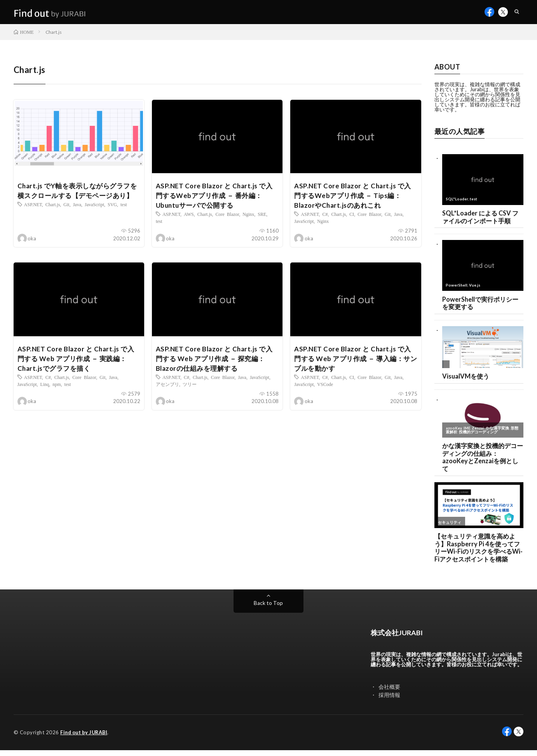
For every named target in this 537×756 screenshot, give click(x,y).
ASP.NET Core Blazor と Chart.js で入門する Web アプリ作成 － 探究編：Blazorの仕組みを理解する (217, 364)
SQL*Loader (457, 202)
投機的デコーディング (478, 436)
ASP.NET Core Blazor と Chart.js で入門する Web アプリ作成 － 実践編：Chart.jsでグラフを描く (78, 364)
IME (467, 433)
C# (325, 219)
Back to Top (268, 609)
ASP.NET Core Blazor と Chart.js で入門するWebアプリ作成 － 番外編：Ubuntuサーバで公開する (217, 200)
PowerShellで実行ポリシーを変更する (482, 307)
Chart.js (53, 219)
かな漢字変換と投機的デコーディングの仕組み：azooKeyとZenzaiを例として (482, 462)
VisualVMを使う (466, 381)
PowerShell (457, 288)
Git (66, 219)
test (124, 219)
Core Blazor (227, 219)
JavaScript (94, 219)
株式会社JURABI (400, 639)
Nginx (248, 219)
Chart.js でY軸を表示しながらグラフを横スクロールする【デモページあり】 (77, 200)
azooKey (454, 433)
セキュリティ (450, 528)
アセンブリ (167, 391)
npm (57, 391)
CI (352, 219)
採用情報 (389, 701)
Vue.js (475, 288)
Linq (45, 391)
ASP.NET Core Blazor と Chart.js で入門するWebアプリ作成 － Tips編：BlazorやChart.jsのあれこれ (355, 200)
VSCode (325, 391)
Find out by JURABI (85, 739)
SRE (262, 219)
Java (77, 219)
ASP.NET (33, 219)
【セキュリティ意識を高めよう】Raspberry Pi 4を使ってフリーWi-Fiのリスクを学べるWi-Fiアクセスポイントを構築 (479, 554)
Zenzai (479, 433)
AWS (189, 219)
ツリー (190, 391)
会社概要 (389, 693)
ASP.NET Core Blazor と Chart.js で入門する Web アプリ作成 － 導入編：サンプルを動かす (355, 364)
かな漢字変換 (498, 433)
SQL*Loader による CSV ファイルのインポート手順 (482, 220)
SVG (112, 219)
